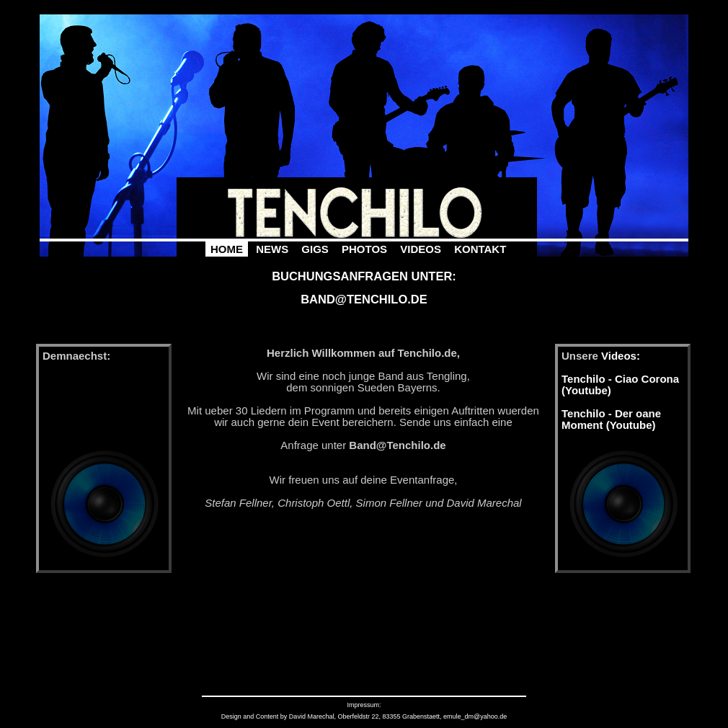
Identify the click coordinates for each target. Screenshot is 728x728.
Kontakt (480, 249)
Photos (364, 249)
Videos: (621, 356)
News (272, 249)
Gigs (315, 249)
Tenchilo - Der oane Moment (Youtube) (611, 419)
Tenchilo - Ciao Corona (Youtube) (620, 385)
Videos (421, 249)
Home (227, 249)
